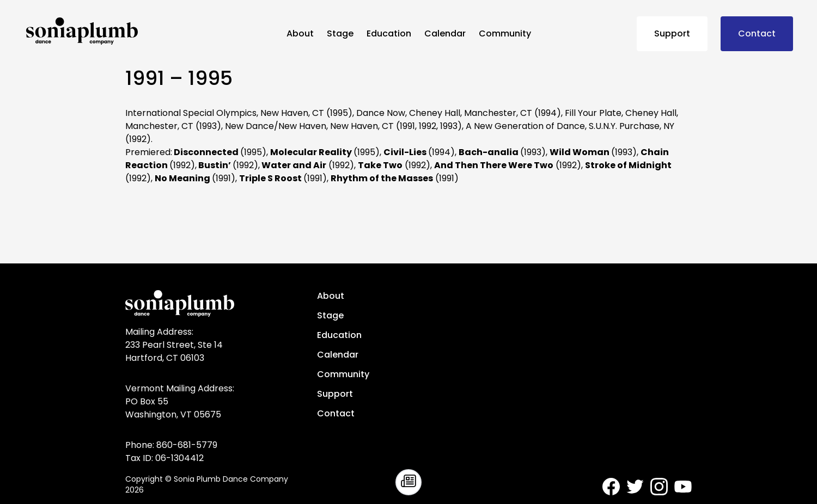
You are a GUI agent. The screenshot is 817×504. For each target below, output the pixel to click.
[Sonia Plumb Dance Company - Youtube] (683, 487)
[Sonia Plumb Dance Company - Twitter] (635, 487)
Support (672, 33)
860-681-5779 (187, 445)
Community (505, 33)
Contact (757, 33)
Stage (340, 33)
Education (389, 33)
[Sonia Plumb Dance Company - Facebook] (611, 487)
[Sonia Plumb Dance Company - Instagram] (659, 487)
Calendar (445, 33)
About (300, 33)
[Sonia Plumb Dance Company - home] (152, 31)
